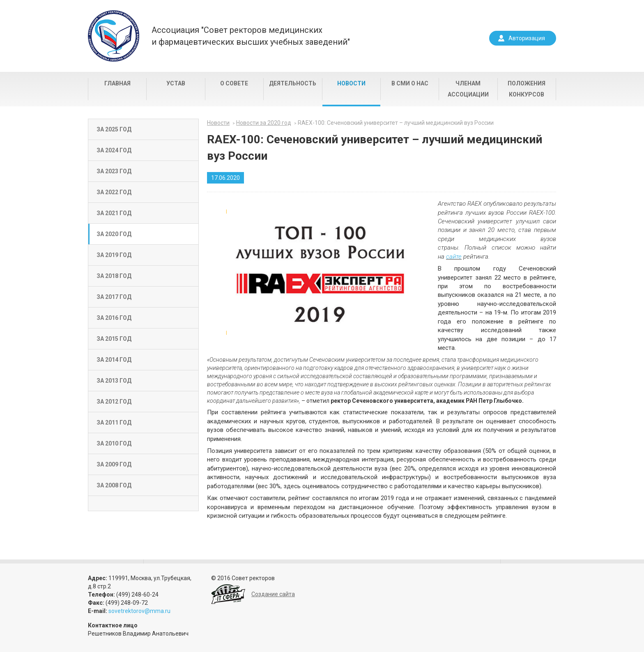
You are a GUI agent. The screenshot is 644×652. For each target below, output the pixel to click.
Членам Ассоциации (468, 89)
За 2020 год (114, 234)
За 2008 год (114, 485)
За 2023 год (114, 171)
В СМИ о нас (410, 83)
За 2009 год (114, 464)
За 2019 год (114, 255)
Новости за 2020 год (264, 123)
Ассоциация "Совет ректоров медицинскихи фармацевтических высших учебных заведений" (251, 36)
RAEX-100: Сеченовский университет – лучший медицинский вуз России (396, 123)
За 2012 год (114, 402)
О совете (234, 83)
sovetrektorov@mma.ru (139, 611)
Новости (351, 83)
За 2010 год (114, 443)
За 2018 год (114, 276)
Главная (117, 83)
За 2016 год (114, 318)
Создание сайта (273, 594)
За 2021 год (114, 213)
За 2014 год (114, 360)
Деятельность (293, 83)
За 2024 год (114, 150)
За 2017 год (114, 297)
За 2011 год (114, 422)
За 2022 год (114, 192)
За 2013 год (114, 381)
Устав (176, 83)
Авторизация (527, 38)
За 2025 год (114, 129)
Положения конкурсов (527, 89)
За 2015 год (114, 339)
